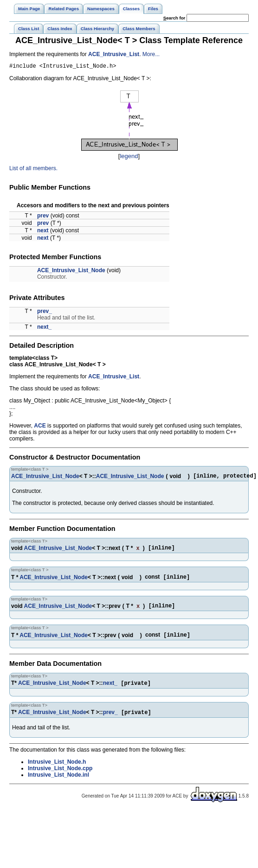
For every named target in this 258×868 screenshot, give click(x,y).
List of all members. (33, 170)
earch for (174, 18)
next (43, 232)
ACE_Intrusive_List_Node (71, 272)
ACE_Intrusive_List (114, 54)
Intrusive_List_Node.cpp (60, 778)
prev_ (45, 313)
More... (151, 54)
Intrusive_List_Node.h (57, 771)
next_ (44, 328)
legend (129, 157)
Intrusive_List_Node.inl (58, 784)
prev (43, 217)
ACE (40, 427)
